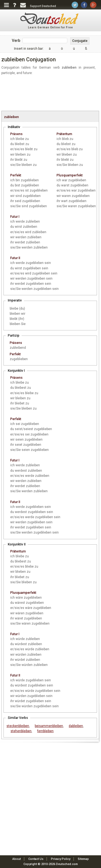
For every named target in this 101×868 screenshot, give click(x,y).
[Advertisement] (51, 93)
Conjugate (80, 41)
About (17, 859)
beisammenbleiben (49, 726)
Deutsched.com (67, 864)
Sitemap (83, 859)
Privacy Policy (61, 859)
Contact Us (36, 859)
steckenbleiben (18, 726)
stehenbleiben (21, 731)
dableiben (76, 726)
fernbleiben (45, 731)
